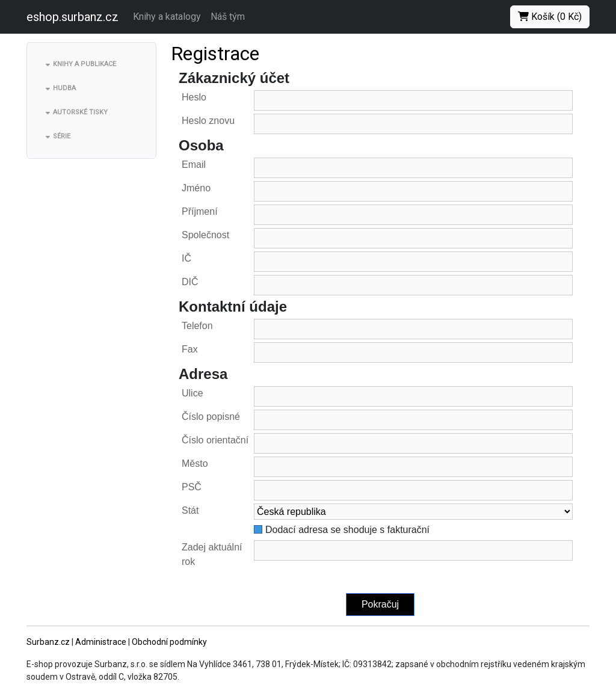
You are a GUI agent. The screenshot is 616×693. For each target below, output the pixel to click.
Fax (190, 349)
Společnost (205, 235)
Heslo (194, 97)
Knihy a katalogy (167, 17)
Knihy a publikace (85, 64)
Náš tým (228, 17)
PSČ (192, 487)
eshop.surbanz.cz (72, 17)
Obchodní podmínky (169, 642)
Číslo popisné (211, 417)
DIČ (190, 282)
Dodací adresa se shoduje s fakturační (347, 530)
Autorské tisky (80, 112)
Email (194, 165)
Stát (190, 510)
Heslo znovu (208, 121)
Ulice (192, 393)
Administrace (101, 642)
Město (195, 464)
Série (62, 136)
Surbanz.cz (48, 642)
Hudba (64, 88)
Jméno (196, 188)
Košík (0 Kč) (550, 17)
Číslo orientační (215, 440)
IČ (186, 258)
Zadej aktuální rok (212, 554)
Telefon (197, 326)
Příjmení (200, 211)
